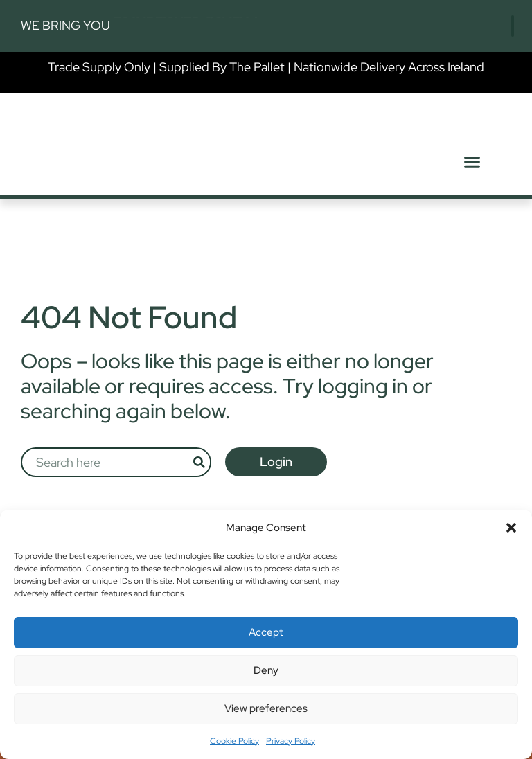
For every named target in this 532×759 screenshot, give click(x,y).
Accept (266, 632)
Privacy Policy (291, 741)
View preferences (266, 708)
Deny (266, 670)
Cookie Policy (234, 741)
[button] (511, 528)
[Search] (206, 462)
